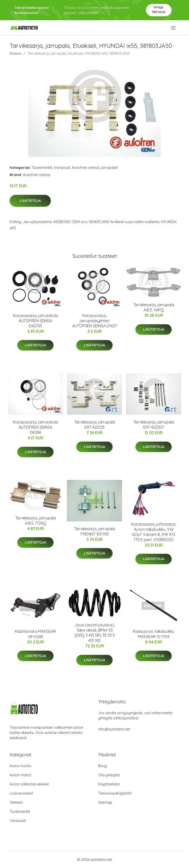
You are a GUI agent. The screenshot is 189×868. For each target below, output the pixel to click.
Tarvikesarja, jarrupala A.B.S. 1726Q (36, 521)
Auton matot (20, 775)
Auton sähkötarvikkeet (29, 784)
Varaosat (62, 168)
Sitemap (105, 802)
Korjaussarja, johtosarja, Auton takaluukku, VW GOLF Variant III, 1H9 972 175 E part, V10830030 (154, 532)
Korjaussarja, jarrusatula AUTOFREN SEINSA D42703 (36, 321)
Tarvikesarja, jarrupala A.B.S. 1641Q (154, 307)
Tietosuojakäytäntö (115, 793)
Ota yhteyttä (109, 775)
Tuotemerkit (42, 168)
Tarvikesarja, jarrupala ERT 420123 (95, 425)
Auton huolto (21, 766)
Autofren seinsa (86, 168)
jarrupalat (109, 168)
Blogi (103, 766)
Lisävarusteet (21, 793)
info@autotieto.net (114, 729)
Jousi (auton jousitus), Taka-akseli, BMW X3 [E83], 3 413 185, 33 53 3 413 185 (94, 633)
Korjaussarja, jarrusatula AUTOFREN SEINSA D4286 (36, 427)
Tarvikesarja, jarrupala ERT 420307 (154, 425)
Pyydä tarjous (159, 10)
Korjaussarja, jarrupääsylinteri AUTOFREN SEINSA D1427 (94, 321)
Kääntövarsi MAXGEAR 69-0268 (35, 634)
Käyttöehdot (109, 784)
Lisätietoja (30, 201)
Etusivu (16, 53)
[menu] (174, 28)
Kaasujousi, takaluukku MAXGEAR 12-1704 (154, 634)
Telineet (16, 802)
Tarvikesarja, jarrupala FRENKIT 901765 (95, 531)
